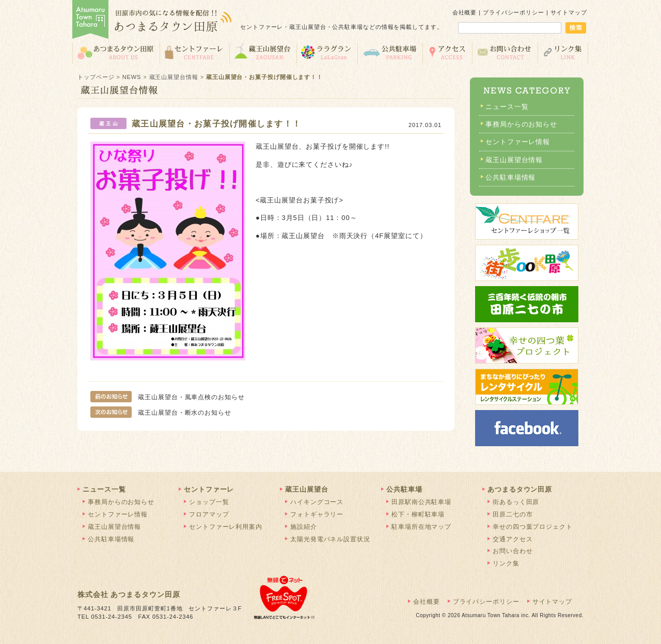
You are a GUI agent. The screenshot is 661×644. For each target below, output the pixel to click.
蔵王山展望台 (263, 52)
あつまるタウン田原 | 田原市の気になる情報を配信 (152, 21)
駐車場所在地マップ (421, 527)
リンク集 (563, 52)
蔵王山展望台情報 (174, 77)
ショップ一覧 (209, 502)
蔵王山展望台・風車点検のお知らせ (168, 397)
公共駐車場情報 (510, 177)
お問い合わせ (505, 52)
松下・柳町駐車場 (418, 514)
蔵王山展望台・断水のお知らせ (161, 413)
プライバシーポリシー (514, 12)
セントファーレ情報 (518, 142)
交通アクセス (447, 52)
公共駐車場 (390, 52)
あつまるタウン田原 (116, 52)
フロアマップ (209, 514)
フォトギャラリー (317, 514)
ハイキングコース (317, 502)
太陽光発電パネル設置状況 (330, 539)
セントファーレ (194, 52)
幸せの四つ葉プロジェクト (533, 527)
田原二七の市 (513, 514)
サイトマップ (569, 12)
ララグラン (327, 52)
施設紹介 (304, 527)
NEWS (132, 77)
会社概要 (465, 12)
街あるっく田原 (516, 502)
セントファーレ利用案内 (226, 527)
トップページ (96, 77)
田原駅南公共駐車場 (421, 502)
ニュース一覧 (507, 107)
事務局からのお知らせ (521, 124)
